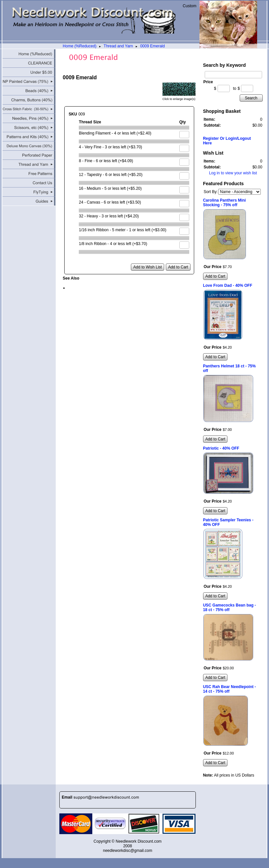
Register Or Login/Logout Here (227, 141)
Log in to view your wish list (233, 173)
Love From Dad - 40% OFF (228, 285)
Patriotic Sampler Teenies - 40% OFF (228, 522)
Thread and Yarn (118, 46)
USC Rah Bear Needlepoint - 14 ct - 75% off (230, 689)
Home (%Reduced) (79, 46)
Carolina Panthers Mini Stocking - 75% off (224, 203)
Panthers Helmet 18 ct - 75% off (229, 368)
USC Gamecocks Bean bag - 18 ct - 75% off (230, 608)
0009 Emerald (152, 46)
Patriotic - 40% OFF (221, 448)
